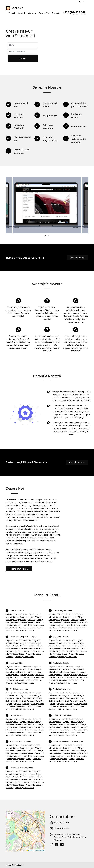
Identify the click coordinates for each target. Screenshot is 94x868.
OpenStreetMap (40, 850)
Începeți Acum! (77, 258)
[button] (25, 829)
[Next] (85, 205)
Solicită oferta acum (19, 569)
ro (85, 1)
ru (79, 1)
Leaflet (29, 850)
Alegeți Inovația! (77, 462)
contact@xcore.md (62, 828)
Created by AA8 (18, 865)
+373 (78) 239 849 (61, 822)
